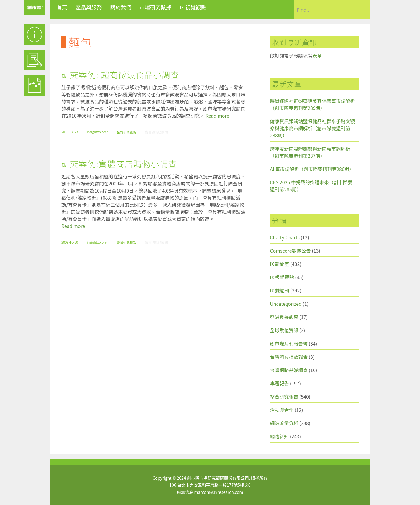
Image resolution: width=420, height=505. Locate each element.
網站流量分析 (284, 423)
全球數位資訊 (284, 330)
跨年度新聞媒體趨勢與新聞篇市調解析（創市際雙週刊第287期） (310, 152)
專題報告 (279, 383)
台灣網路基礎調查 (289, 370)
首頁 (62, 7)
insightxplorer (97, 132)
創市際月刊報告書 (289, 343)
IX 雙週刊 (279, 290)
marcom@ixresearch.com (219, 492)
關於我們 (121, 7)
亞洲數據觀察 (284, 317)
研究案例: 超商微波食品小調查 (120, 75)
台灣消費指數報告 (289, 357)
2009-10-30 (70, 242)
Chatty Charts (285, 237)
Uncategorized (286, 304)
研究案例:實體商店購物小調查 (119, 164)
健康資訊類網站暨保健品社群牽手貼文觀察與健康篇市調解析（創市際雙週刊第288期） (312, 128)
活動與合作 (282, 410)
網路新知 (279, 436)
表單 (317, 55)
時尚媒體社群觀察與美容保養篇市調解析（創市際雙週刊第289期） (312, 104)
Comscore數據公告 (290, 251)
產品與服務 (89, 7)
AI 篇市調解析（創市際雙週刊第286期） (312, 169)
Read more (217, 116)
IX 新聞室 (279, 264)
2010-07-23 (70, 132)
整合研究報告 (127, 132)
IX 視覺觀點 (193, 7)
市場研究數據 (155, 7)
